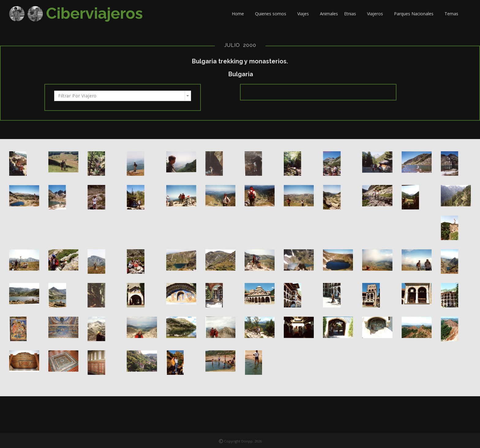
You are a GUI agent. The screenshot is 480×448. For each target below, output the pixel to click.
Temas (454, 14)
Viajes (306, 14)
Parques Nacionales (416, 14)
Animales (329, 14)
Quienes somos (273, 14)
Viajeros (377, 14)
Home (240, 14)
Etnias (352, 14)
